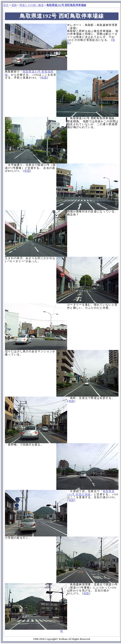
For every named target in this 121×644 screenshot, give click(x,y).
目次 (6, 5)
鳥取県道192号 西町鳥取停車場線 (66, 5)
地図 (44, 78)
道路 (14, 5)
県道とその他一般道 (32, 5)
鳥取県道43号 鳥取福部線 (29, 73)
